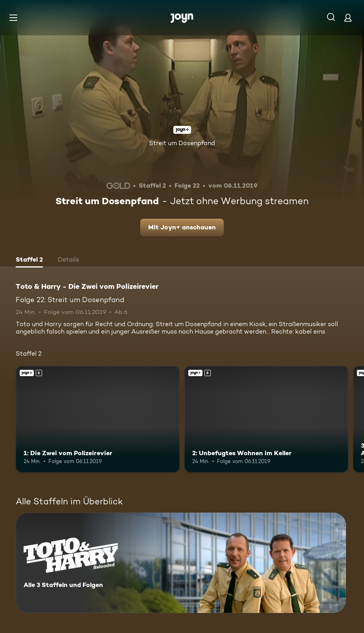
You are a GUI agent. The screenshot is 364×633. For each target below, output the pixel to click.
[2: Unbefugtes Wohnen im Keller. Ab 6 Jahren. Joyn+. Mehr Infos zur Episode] (266, 419)
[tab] (29, 260)
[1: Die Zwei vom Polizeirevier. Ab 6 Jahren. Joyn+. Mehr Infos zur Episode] (98, 419)
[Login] (348, 18)
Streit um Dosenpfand (182, 143)
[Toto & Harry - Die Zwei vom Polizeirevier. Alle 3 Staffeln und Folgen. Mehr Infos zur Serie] (181, 563)
